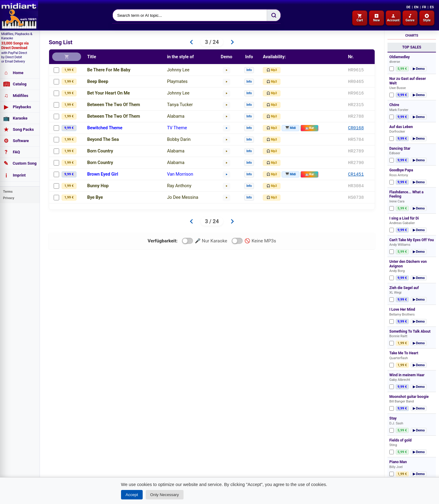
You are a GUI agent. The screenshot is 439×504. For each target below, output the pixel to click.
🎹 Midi (291, 128)
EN (416, 7)
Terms (8, 192)
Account (393, 18)
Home (13, 73)
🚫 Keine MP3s (254, 241)
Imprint (14, 175)
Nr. (351, 57)
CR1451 (356, 174)
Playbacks (17, 107)
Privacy (9, 198)
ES (432, 7)
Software (16, 141)
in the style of (180, 57)
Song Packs (18, 130)
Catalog (15, 84)
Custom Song (20, 163)
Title (92, 57)
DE (408, 7)
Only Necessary (165, 495)
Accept (132, 495)
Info (249, 70)
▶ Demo (419, 69)
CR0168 (356, 128)
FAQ (12, 152)
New (377, 18)
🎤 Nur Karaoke (205, 241)
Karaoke (15, 118)
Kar (310, 128)
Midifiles (16, 96)
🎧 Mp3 (272, 70)
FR (424, 7)
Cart (360, 18)
